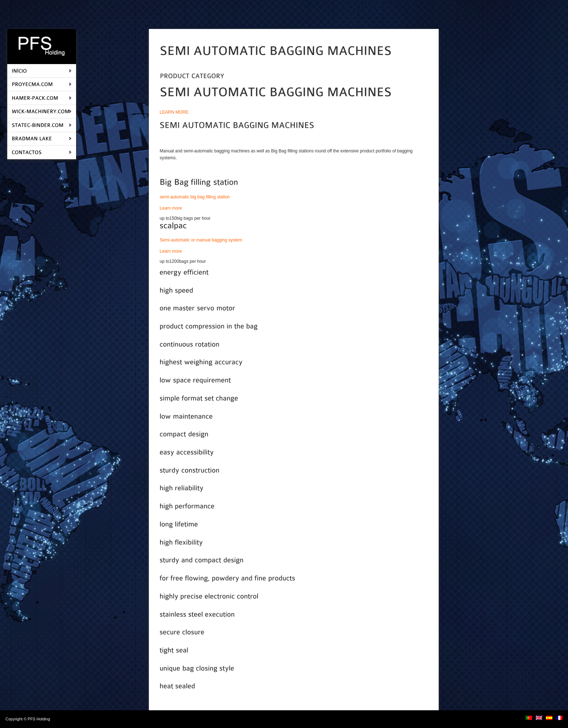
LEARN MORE (174, 112)
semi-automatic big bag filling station (195, 197)
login (55, 719)
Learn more (172, 208)
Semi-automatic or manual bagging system (201, 240)
